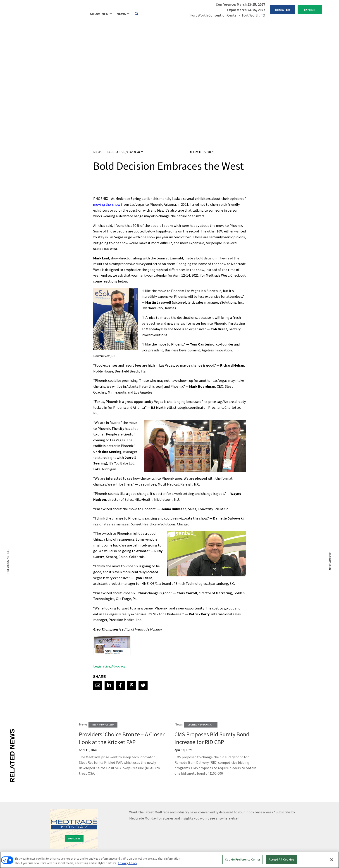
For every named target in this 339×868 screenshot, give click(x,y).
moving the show (107, 90)
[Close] (332, 860)
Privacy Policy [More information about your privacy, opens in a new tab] (128, 863)
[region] (169, 860)
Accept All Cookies (281, 860)
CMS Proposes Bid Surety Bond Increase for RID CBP (212, 623)
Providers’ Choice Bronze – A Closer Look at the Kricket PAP (122, 623)
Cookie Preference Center (243, 860)
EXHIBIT (310, 10)
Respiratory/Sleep (103, 609)
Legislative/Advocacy (124, 37)
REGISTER (283, 10)
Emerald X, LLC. (263, 839)
